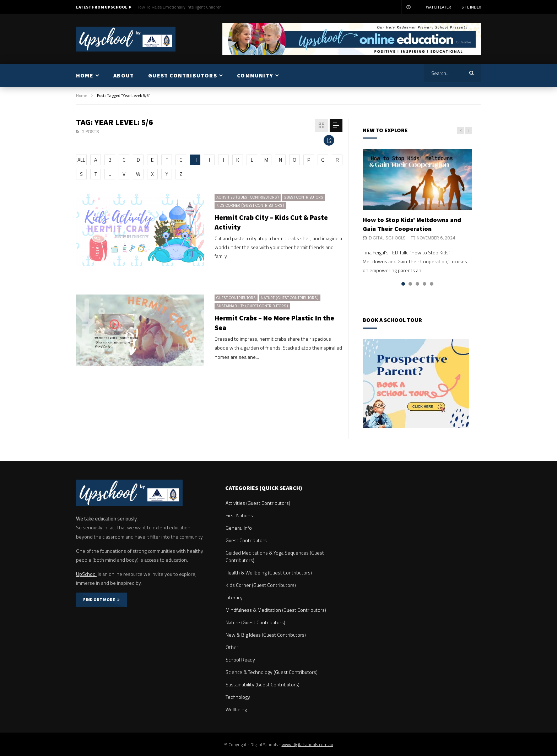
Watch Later (438, 7)
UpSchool (86, 574)
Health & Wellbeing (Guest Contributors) (269, 573)
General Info (239, 528)
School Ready (240, 660)
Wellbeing (236, 709)
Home (82, 95)
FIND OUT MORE (101, 600)
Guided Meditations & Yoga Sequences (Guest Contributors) (275, 556)
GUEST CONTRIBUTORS (183, 75)
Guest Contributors (304, 197)
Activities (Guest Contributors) (248, 197)
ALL (81, 160)
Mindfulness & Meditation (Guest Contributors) (276, 610)
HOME (85, 75)
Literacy (234, 597)
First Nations (239, 515)
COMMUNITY (255, 75)
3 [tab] (417, 284)
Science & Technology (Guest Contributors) (272, 672)
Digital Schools (387, 238)
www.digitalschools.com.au (307, 744)
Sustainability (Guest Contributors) (252, 306)
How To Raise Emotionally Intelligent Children (179, 7)
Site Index (471, 7)
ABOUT (124, 75)
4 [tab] (424, 284)
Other (232, 647)
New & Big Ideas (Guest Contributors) (266, 635)
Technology (238, 697)
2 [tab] (410, 284)
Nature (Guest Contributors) (290, 298)
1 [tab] (403, 284)
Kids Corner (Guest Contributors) (250, 206)
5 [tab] (432, 284)
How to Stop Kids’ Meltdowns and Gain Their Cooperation (412, 224)
